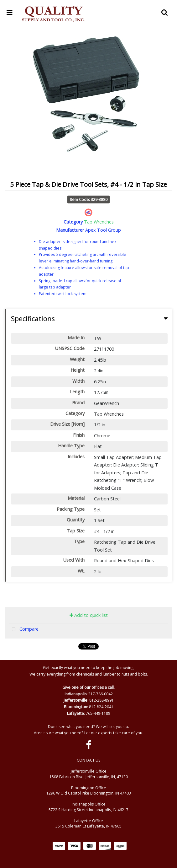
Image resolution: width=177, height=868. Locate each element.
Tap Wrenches (99, 222)
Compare (24, 630)
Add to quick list (89, 615)
